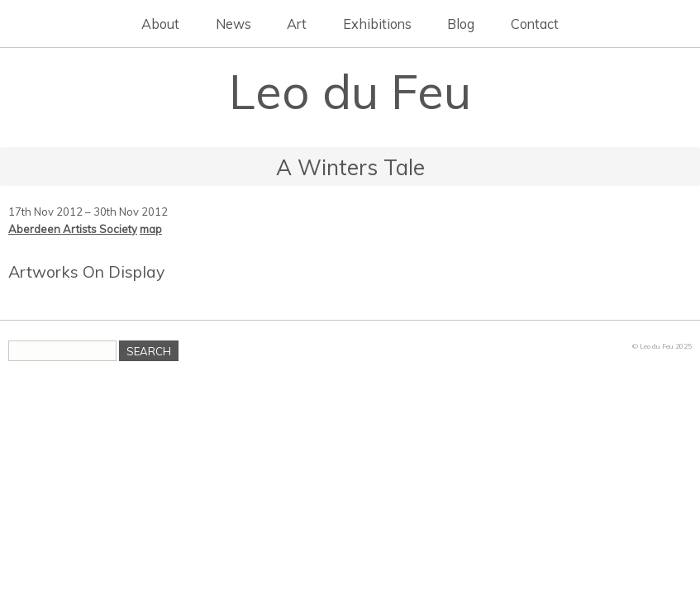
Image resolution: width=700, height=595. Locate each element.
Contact (535, 24)
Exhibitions (377, 24)
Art (297, 24)
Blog (461, 24)
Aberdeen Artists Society (73, 229)
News (233, 24)
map (151, 229)
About (160, 24)
